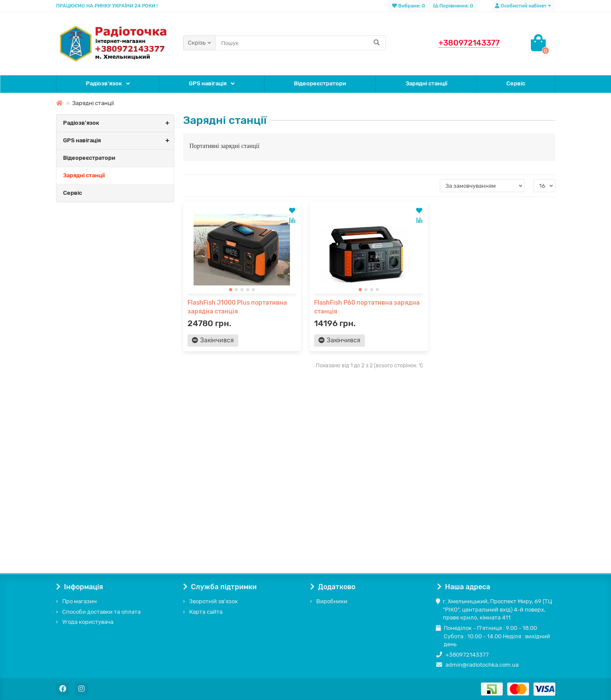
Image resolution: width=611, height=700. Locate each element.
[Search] (301, 43)
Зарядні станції (426, 83)
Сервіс (516, 83)
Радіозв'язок (104, 83)
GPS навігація (208, 83)
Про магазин (79, 601)
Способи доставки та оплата (101, 612)
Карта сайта (206, 612)
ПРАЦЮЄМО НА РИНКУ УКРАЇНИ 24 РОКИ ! (107, 6)
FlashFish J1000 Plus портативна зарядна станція (237, 307)
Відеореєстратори (320, 83)
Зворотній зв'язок (214, 601)
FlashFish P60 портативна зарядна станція (367, 307)
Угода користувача (88, 622)
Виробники (332, 601)
